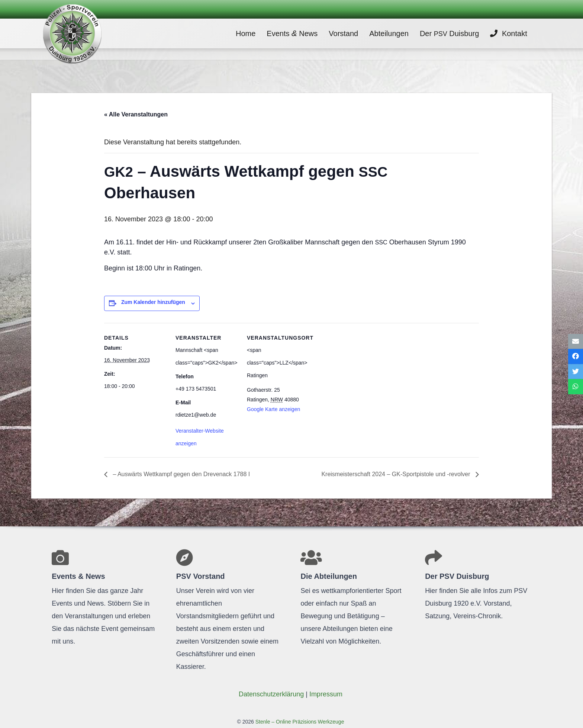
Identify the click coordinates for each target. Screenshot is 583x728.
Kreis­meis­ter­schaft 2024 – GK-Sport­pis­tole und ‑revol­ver (397, 474)
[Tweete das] (576, 372)
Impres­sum (326, 694)
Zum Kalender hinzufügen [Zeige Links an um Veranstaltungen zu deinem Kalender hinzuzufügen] (153, 302)
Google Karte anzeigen (273, 409)
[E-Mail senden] (576, 341)
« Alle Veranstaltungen (136, 114)
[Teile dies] (576, 357)
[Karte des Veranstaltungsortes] (357, 374)
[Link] (76, 33)
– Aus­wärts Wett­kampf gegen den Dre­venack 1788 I (181, 474)
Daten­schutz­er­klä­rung (271, 694)
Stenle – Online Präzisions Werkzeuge (299, 722)
